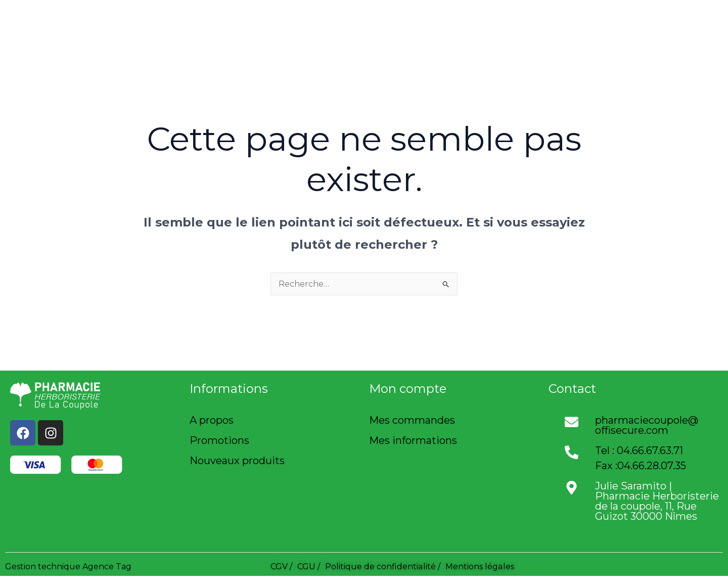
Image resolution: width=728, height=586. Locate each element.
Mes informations (413, 440)
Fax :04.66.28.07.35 (641, 466)
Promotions (219, 440)
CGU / (309, 567)
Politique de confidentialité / (382, 567)
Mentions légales (479, 567)
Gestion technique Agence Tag (68, 567)
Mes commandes (412, 420)
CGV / (281, 567)
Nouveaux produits (237, 461)
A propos (212, 420)
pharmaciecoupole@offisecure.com (647, 425)
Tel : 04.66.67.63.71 (639, 450)
